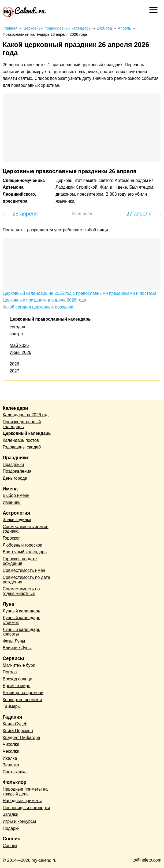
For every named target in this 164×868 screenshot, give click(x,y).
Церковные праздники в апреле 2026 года (44, 300)
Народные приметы (22, 801)
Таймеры (12, 706)
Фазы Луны (14, 641)
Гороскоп (12, 538)
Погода (10, 672)
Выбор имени (16, 495)
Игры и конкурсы (19, 821)
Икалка (10, 758)
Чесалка (11, 751)
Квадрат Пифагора (21, 738)
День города (15, 478)
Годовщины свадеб (22, 447)
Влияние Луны (17, 648)
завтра (16, 334)
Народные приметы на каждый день (25, 792)
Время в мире (16, 686)
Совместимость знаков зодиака (26, 529)
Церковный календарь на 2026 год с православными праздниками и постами (79, 293)
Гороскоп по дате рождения (20, 561)
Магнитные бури (19, 665)
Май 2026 (19, 345)
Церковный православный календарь (50, 319)
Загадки (10, 814)
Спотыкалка (15, 772)
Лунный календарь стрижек (21, 620)
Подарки (11, 828)
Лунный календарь (21, 611)
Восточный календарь (25, 552)
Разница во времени (23, 693)
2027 (14, 371)
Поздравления (17, 471)
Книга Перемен (18, 731)
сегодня (17, 327)
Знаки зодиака (17, 520)
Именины (12, 502)
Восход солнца (18, 679)
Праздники (13, 465)
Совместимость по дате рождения (26, 580)
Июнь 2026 (20, 352)
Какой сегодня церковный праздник (38, 307)
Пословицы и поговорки (26, 808)
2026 (14, 364)
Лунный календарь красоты (21, 632)
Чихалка (11, 744)
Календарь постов (21, 440)
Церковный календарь (27, 433)
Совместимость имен (24, 570)
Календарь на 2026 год (26, 415)
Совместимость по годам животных (21, 591)
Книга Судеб (15, 724)
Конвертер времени (22, 700)
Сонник (10, 846)
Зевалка (11, 765)
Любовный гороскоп (23, 545)
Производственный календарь (22, 424)
